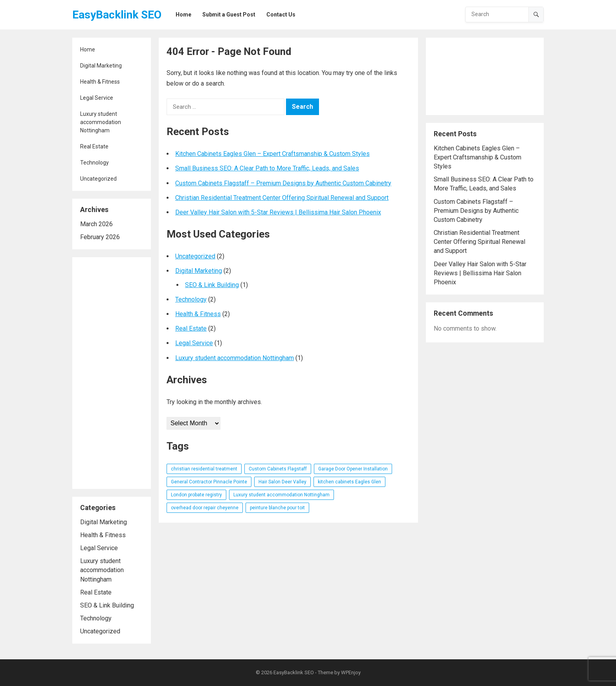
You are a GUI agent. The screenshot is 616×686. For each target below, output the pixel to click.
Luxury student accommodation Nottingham (101, 122)
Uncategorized (98, 179)
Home (88, 49)
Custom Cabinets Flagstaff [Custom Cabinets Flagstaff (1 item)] (278, 469)
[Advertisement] (112, 373)
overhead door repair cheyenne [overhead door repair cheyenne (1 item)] (205, 508)
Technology (94, 163)
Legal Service (97, 98)
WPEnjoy (351, 672)
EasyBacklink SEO (117, 15)
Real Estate (94, 146)
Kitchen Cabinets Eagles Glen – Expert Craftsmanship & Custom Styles (272, 154)
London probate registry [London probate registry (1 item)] (196, 495)
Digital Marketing (101, 66)
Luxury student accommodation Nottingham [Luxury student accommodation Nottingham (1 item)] (281, 495)
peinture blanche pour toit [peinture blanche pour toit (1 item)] (277, 508)
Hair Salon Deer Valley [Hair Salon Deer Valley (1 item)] (282, 482)
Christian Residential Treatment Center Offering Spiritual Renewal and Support (282, 198)
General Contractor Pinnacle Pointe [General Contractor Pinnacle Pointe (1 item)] (209, 482)
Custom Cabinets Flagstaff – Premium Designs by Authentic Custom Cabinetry (283, 183)
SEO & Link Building (107, 605)
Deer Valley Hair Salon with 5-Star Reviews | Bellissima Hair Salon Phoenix (278, 212)
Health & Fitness (100, 82)
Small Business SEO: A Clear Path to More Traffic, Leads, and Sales (267, 168)
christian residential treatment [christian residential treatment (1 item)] (204, 469)
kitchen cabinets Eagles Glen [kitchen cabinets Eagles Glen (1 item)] (349, 482)
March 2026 (96, 224)
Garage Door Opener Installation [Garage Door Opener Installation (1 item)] (353, 469)
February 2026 (100, 237)
